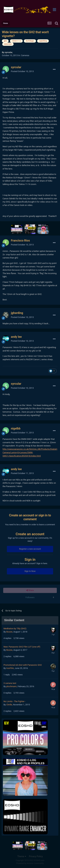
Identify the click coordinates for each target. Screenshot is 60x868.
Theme (22, 856)
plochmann (11, 686)
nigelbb (16, 428)
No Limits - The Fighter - (15, 701)
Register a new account (30, 549)
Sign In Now (30, 571)
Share (30, 590)
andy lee (16, 337)
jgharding (17, 313)
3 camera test (10, 683)
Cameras (25, 55)
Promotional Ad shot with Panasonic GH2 (23, 665)
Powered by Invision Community (30, 863)
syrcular (8, 52)
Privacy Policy (36, 856)
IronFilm (10, 668)
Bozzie (9, 632)
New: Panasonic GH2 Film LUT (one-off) (22, 647)
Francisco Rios (20, 240)
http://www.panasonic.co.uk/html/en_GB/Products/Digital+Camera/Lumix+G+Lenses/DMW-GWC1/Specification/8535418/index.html (30, 452)
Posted (22, 71)
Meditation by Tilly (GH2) (15, 629)
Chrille (9, 705)
